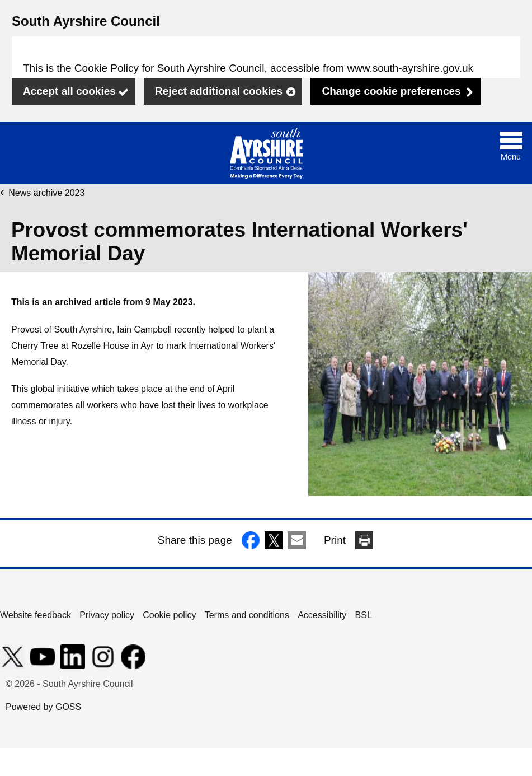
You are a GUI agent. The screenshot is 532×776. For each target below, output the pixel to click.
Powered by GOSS (43, 707)
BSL (364, 615)
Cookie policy (169, 615)
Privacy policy (107, 615)
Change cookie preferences (391, 91)
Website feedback (36, 615)
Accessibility (322, 615)
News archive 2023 (46, 193)
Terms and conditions (247, 615)
